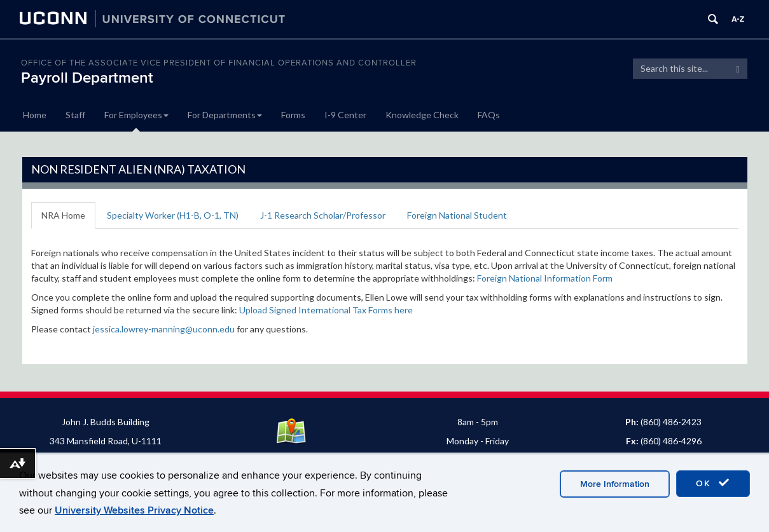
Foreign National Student (457, 215)
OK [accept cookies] (713, 483)
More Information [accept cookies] (615, 484)
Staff (75, 115)
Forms (293, 115)
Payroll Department (87, 78)
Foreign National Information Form (545, 278)
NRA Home (63, 215)
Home (35, 115)
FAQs (489, 115)
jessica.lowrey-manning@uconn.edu (164, 329)
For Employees (136, 115)
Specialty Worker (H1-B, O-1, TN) (173, 215)
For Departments (225, 115)
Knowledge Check (422, 115)
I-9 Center (345, 115)
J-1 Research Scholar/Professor (323, 215)
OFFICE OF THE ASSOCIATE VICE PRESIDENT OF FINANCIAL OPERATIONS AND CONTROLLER (219, 63)
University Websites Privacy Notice (134, 510)
